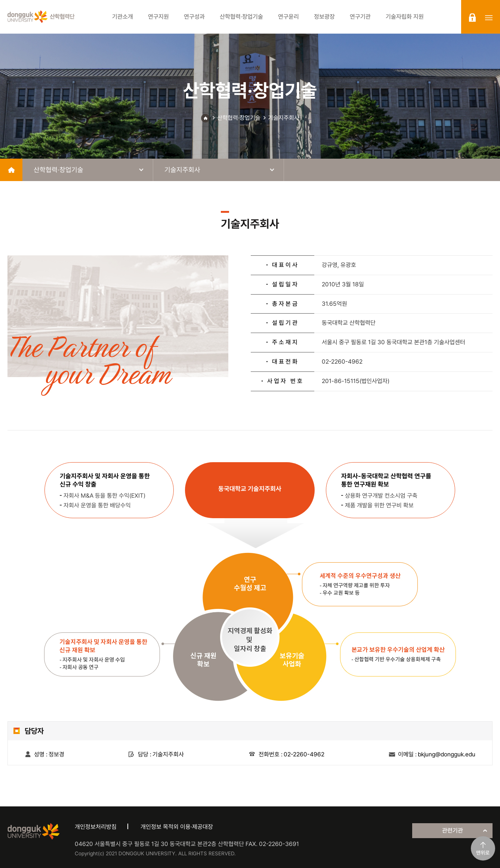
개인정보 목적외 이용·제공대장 (177, 827)
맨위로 (483, 853)
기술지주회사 (284, 118)
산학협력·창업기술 (239, 118)
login (472, 18)
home (11, 170)
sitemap (489, 18)
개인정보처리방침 (96, 827)
